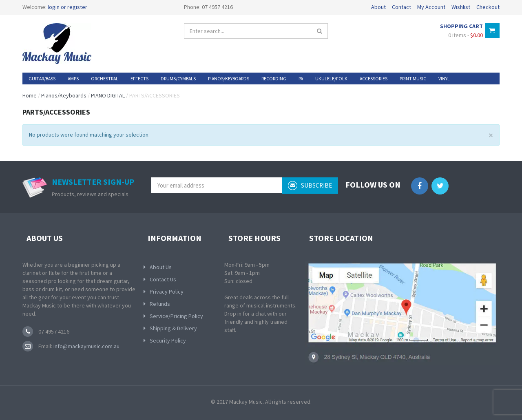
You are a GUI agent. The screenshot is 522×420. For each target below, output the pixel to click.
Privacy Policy (167, 292)
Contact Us (163, 279)
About (378, 7)
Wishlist (461, 7)
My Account (431, 7)
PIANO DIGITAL (108, 95)
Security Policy (168, 340)
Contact (401, 7)
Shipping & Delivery (173, 328)
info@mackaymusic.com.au (86, 346)
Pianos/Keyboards (64, 95)
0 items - (466, 35)
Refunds (160, 304)
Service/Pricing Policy (176, 316)
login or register (67, 7)
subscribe (310, 186)
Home (30, 95)
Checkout (488, 7)
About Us (161, 267)
